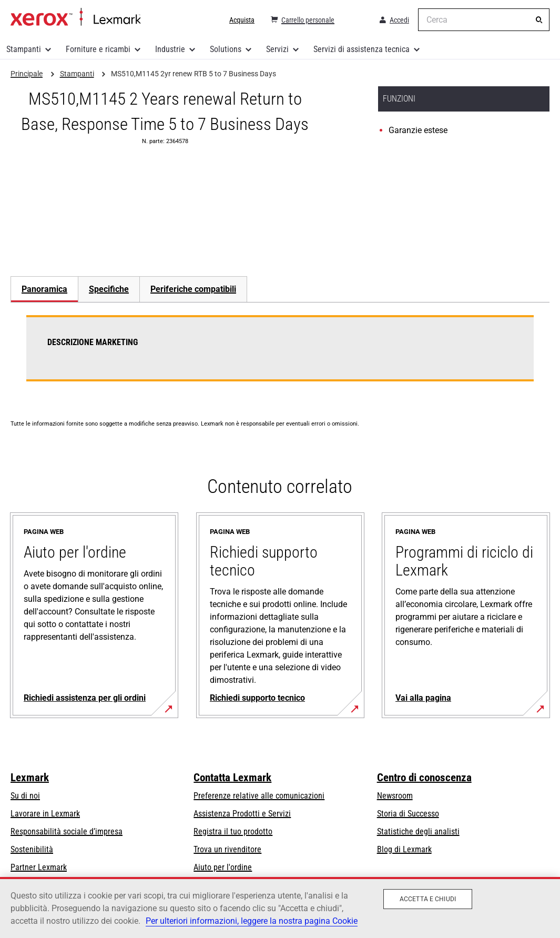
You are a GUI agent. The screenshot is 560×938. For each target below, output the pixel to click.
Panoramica (44, 289)
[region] (280, 907)
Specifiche (109, 289)
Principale (75, 17)
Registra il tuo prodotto (233, 831)
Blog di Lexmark (404, 849)
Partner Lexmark (39, 867)
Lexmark (30, 778)
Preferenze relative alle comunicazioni (259, 796)
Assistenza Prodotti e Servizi (242, 814)
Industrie (170, 49)
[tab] (44, 289)
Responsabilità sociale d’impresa (67, 831)
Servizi (277, 49)
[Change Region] (356, 20)
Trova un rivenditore (227, 849)
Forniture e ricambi (98, 49)
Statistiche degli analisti (418, 831)
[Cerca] (539, 20)
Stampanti (24, 49)
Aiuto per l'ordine (223, 867)
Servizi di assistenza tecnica (362, 49)
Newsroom (395, 796)
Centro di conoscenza (424, 778)
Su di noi (25, 796)
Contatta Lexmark (232, 778)
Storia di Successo (408, 814)
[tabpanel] (280, 355)
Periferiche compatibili (193, 289)
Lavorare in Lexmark (45, 814)
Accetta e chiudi (428, 899)
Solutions (226, 49)
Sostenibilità (32, 849)
